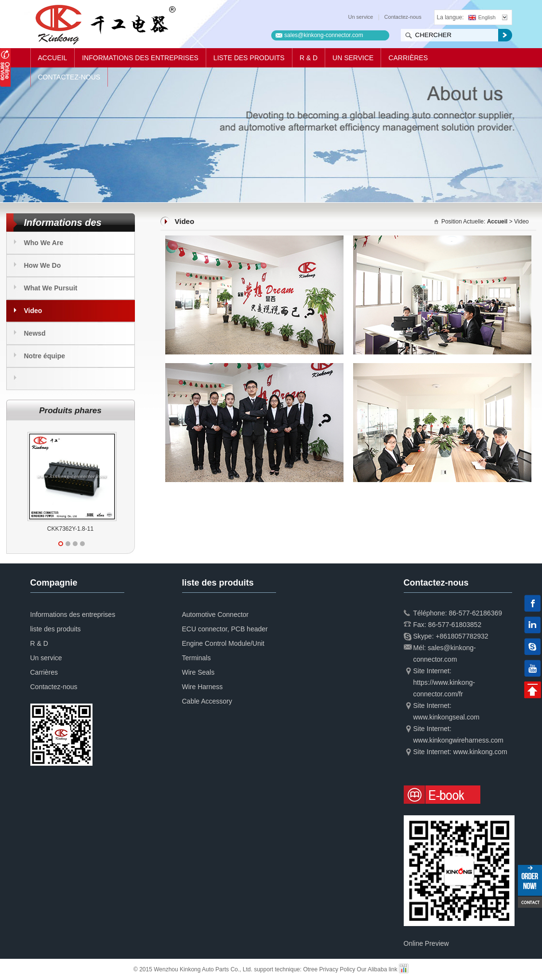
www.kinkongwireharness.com (459, 740)
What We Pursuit (51, 288)
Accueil (53, 58)
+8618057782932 (462, 636)
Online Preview (426, 943)
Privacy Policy (337, 969)
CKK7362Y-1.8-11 (70, 529)
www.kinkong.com (480, 752)
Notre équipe (45, 356)
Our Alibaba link (377, 969)
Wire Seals (198, 672)
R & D (309, 58)
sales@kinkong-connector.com (324, 35)
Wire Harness (203, 687)
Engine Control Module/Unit (223, 643)
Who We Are (44, 243)
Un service (361, 17)
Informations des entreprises (140, 58)
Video (33, 311)
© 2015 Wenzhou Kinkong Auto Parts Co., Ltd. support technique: (218, 969)
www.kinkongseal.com (447, 717)
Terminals (197, 658)
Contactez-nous (403, 17)
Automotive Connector (216, 614)
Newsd (35, 333)
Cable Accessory (207, 701)
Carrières (408, 58)
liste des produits (249, 58)
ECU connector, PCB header (225, 629)
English (482, 17)
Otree (310, 969)
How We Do (43, 265)
